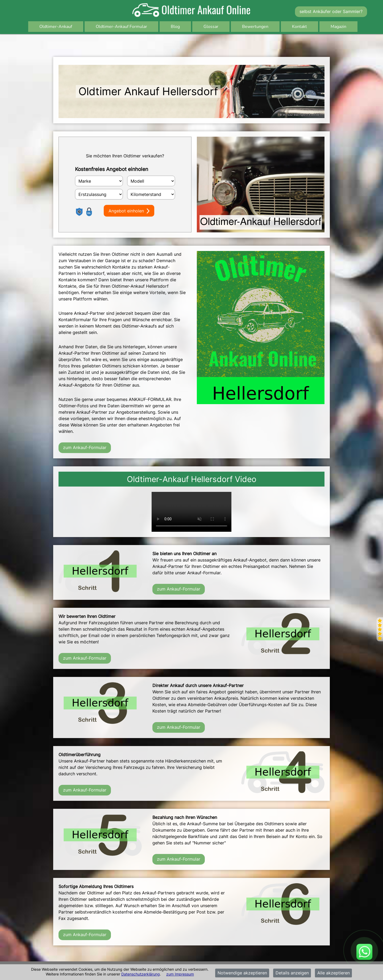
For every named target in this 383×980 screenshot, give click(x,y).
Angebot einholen (129, 211)
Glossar (211, 27)
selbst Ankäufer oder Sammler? (331, 11)
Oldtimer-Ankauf (56, 27)
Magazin (338, 27)
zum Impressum (180, 974)
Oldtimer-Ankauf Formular (121, 27)
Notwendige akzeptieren (242, 973)
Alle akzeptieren (334, 973)
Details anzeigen (292, 973)
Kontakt (299, 27)
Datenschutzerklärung (141, 974)
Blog (175, 27)
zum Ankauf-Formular (85, 447)
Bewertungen (255, 27)
